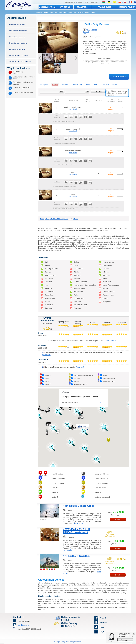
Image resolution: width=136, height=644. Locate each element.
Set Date (99, 92)
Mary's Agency (61, 642)
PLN (66, 219)
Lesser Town (71, 12)
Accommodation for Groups (19, 55)
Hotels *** (48, 378)
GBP (52, 219)
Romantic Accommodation (18, 43)
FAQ (87, 2)
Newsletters (70, 2)
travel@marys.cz (23, 625)
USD (47, 219)
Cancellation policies (109, 84)
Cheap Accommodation (17, 37)
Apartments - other (109, 381)
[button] (108, 440)
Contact (95, 2)
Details (118, 520)
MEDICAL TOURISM (127, 7)
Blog (80, 2)
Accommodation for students (83, 375)
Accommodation (47, 7)
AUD (61, 219)
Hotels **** (48, 381)
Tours (96, 84)
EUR (42, 219)
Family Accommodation (17, 49)
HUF (75, 219)
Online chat (125, 640)
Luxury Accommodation (17, 24)
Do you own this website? (71, 402)
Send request (119, 77)
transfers (82, 7)
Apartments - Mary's (80, 384)
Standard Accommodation (18, 31)
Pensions (61, 12)
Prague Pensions (49, 12)
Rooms (55, 85)
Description (44, 84)
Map (88, 84)
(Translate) (112, 341)
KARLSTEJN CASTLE (76, 556)
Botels (105, 375)
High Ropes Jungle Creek (79, 506)
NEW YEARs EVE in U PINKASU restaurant (76, 531)
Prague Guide (105, 7)
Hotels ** (48, 375)
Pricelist (65, 84)
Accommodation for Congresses (20, 61)
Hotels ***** (49, 384)
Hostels (76, 381)
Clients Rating (77, 84)
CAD (57, 219)
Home (38, 12)
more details (73, 109)
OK (100, 402)
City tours (65, 7)
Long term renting (109, 378)
